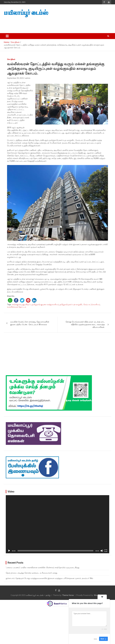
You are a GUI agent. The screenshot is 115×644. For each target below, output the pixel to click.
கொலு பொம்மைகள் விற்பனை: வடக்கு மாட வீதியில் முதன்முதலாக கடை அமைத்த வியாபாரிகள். (85, 325)
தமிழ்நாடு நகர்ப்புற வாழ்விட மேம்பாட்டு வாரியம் (80, 304)
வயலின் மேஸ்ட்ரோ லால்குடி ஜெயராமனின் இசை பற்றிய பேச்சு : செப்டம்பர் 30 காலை (30, 323)
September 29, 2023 (15, 78)
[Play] (9, 551)
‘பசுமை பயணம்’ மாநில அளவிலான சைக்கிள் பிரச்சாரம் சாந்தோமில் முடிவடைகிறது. (43, 568)
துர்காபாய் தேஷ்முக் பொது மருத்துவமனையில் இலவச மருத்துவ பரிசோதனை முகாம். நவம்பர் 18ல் (49, 578)
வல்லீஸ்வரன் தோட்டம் (17, 307)
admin (28, 78)
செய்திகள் (11, 59)
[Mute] (102, 551)
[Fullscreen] (106, 551)
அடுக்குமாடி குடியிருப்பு (22, 304)
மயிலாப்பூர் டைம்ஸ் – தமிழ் (38, 595)
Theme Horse (68, 595)
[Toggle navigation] (7, 36)
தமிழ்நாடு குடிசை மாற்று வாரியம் (45, 304)
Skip (95, 639)
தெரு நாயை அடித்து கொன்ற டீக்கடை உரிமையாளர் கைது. (32, 573)
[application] (57, 524)
